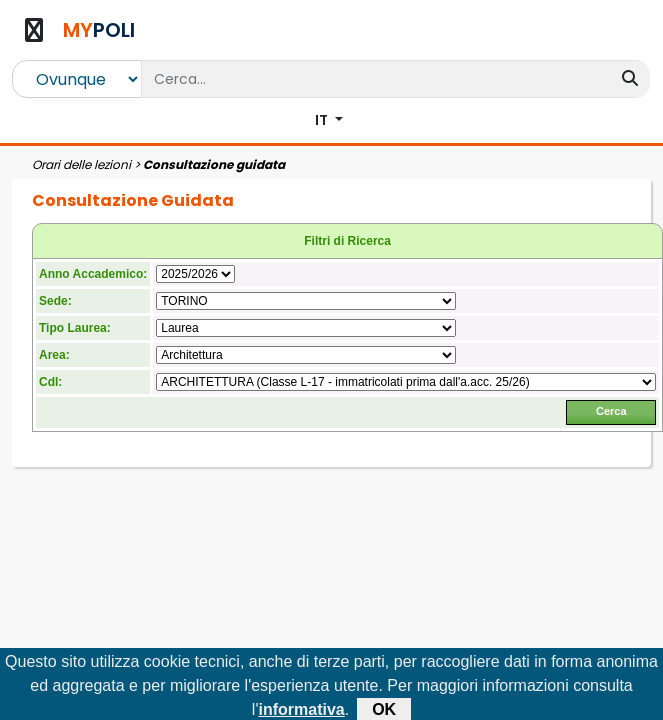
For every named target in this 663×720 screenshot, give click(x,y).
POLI (99, 30)
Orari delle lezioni (81, 164)
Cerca (611, 411)
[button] (329, 120)
